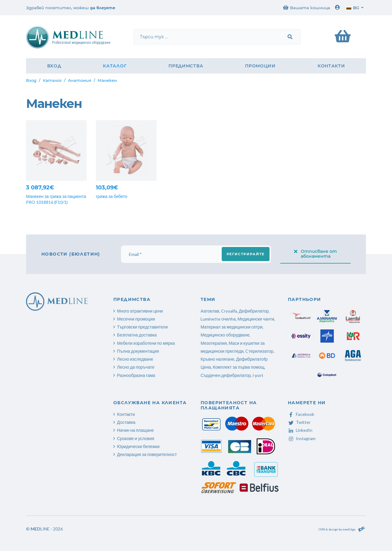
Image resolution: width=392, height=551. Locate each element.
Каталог (115, 66)
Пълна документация (138, 351)
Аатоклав (210, 311)
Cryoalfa (229, 311)
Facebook (301, 414)
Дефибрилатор (254, 311)
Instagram (302, 438)
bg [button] (353, 8)
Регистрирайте (246, 254)
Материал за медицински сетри (232, 327)
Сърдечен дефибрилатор (226, 375)
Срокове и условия (136, 438)
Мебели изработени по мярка (146, 343)
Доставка (126, 422)
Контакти (331, 66)
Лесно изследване (135, 359)
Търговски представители (142, 327)
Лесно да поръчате (136, 367)
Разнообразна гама (136, 375)
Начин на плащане (135, 430)
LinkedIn (300, 430)
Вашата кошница (307, 8)
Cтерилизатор (259, 351)
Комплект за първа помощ (239, 367)
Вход (54, 66)
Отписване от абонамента (315, 254)
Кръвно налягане (217, 359)
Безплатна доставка (137, 335)
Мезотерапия (214, 343)
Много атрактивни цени (140, 311)
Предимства (186, 66)
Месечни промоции (136, 319)
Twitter (299, 422)
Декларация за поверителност (147, 454)
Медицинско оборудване (225, 335)
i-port (258, 375)
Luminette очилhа (218, 319)
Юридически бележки (138, 446)
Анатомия (80, 80)
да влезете (103, 8)
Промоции (260, 66)
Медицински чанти (256, 319)
